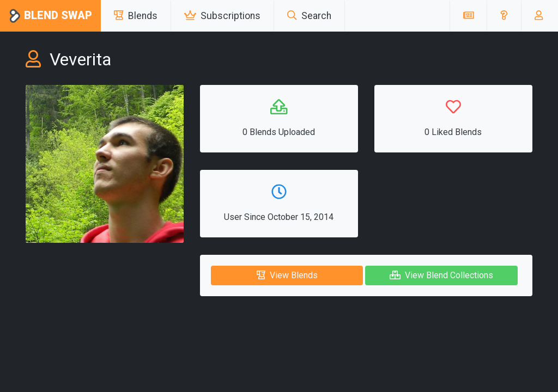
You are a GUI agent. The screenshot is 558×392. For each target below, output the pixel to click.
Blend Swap (50, 16)
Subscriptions (222, 16)
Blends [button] (136, 16)
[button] (504, 16)
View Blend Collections (441, 275)
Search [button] (309, 16)
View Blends (287, 275)
